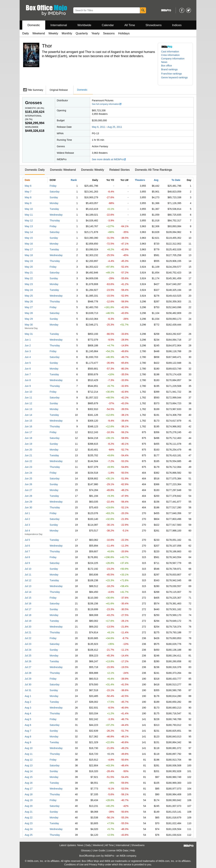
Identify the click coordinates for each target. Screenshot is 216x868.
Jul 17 (28, 609)
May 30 (29, 325)
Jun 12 (28, 403)
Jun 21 (28, 455)
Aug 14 (29, 771)
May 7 (28, 192)
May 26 (29, 301)
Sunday (54, 197)
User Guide (99, 850)
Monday (54, 203)
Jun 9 (28, 386)
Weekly (53, 33)
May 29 (29, 319)
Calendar (108, 25)
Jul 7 (27, 551)
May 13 (29, 226)
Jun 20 (28, 450)
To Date (176, 180)
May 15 (29, 238)
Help (132, 850)
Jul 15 (28, 598)
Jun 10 (28, 392)
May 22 (29, 278)
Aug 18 (29, 794)
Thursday (55, 221)
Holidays (124, 33)
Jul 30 (28, 684)
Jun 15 (28, 421)
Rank (74, 180)
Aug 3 (28, 708)
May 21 (29, 273)
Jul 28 (28, 673)
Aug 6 (28, 725)
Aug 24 (29, 829)
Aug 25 (29, 835)
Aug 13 (29, 765)
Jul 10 (28, 569)
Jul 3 (27, 525)
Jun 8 (28, 380)
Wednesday (56, 215)
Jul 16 (28, 603)
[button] (171, 69)
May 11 (29, 215)
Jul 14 (28, 592)
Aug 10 (29, 748)
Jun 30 (28, 507)
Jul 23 (28, 644)
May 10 (29, 209)
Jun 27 (28, 490)
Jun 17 (28, 432)
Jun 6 (28, 369)
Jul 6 (27, 546)
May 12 (29, 221)
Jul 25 (28, 656)
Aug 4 (28, 713)
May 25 (29, 296)
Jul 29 (28, 679)
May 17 (29, 249)
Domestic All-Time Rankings (154, 170)
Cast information (170, 52)
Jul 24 (28, 650)
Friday (53, 186)
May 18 (29, 255)
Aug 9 (28, 742)
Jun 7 (28, 374)
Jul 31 (28, 690)
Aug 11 (29, 754)
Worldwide (84, 25)
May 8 (28, 197)
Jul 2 (27, 519)
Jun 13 (28, 409)
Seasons (109, 33)
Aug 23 (29, 823)
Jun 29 (28, 502)
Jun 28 (28, 496)
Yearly (95, 33)
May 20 (29, 267)
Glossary (86, 850)
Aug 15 (29, 777)
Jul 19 (28, 621)
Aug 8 (28, 737)
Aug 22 (29, 818)
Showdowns (154, 25)
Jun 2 (28, 345)
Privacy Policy (97, 864)
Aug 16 (29, 783)
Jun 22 (28, 461)
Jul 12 (28, 580)
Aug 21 (29, 812)
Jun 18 (28, 438)
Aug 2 (28, 702)
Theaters (140, 180)
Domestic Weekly (92, 170)
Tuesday (54, 209)
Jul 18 (28, 615)
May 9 (28, 203)
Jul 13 (28, 586)
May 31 (29, 334)
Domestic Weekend (63, 170)
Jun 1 (28, 340)
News (164, 62)
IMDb (123, 856)
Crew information (170, 55)
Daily (26, 33)
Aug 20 (29, 806)
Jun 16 (28, 426)
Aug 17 (29, 789)
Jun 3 (28, 351)
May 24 (29, 290)
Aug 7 (28, 731)
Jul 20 (28, 627)
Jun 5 (28, 363)
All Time (130, 25)
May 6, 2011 (99, 127)
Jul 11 (28, 575)
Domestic (34, 25)
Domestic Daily (35, 170)
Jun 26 (28, 484)
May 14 (29, 232)
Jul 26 (28, 661)
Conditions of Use (74, 864)
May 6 (28, 186)
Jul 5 (27, 540)
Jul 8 (27, 557)
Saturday (55, 192)
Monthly (67, 33)
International (59, 25)
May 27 (29, 307)
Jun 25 (28, 479)
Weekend (39, 33)
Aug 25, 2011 (115, 127)
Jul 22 (28, 638)
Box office (166, 66)
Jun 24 (28, 473)
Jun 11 (28, 398)
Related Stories (119, 170)
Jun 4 (28, 357)
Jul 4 (27, 531)
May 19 (29, 261)
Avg (156, 180)
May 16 (29, 244)
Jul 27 (28, 667)
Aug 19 (29, 800)
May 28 (29, 313)
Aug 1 (28, 696)
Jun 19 (28, 444)
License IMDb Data (118, 850)
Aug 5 (28, 719)
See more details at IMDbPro (109, 159)
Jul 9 (27, 563)
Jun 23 (28, 467)
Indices (177, 25)
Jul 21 (28, 632)
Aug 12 (29, 760)
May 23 (29, 284)
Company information (173, 59)
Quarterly (82, 33)
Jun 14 (28, 415)
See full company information (107, 104)
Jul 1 (27, 513)
